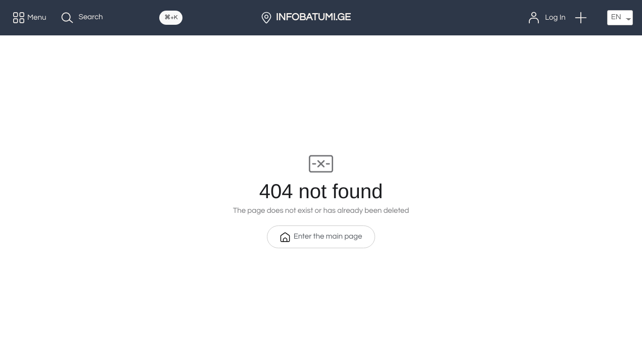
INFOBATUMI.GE (313, 18)
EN (616, 17)
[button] (581, 18)
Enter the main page (321, 237)
